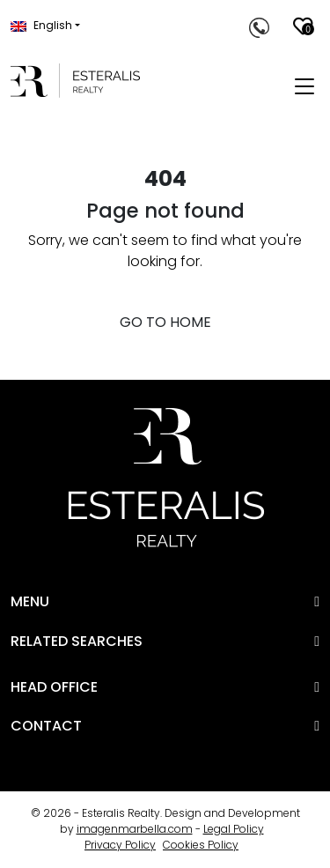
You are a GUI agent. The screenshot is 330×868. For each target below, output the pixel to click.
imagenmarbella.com (135, 829)
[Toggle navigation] (304, 87)
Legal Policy (234, 829)
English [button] (41, 25)
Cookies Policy (201, 845)
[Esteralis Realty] (76, 81)
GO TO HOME (165, 322)
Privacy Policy (120, 845)
